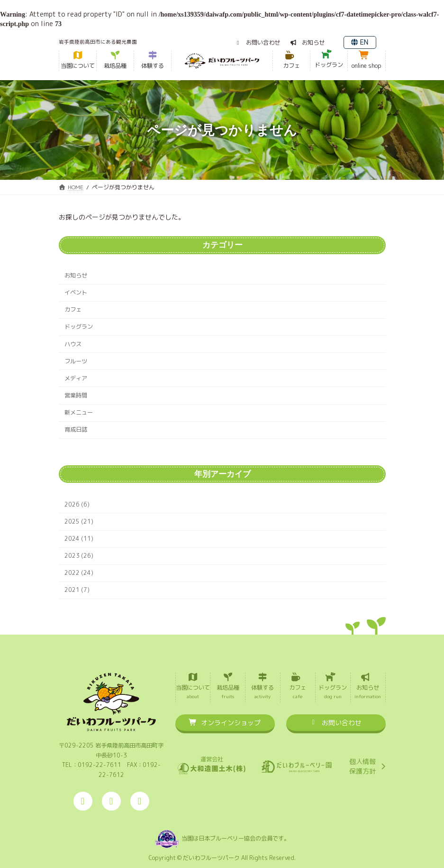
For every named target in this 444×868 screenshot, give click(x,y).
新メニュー (79, 412)
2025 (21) (79, 522)
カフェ (73, 309)
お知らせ (76, 275)
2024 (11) (79, 539)
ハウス (73, 344)
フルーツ (76, 361)
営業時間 (76, 395)
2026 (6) (77, 504)
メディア (76, 378)
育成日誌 (76, 429)
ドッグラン (79, 327)
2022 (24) (79, 573)
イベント (76, 292)
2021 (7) (77, 590)
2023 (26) (79, 556)
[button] (257, 42)
